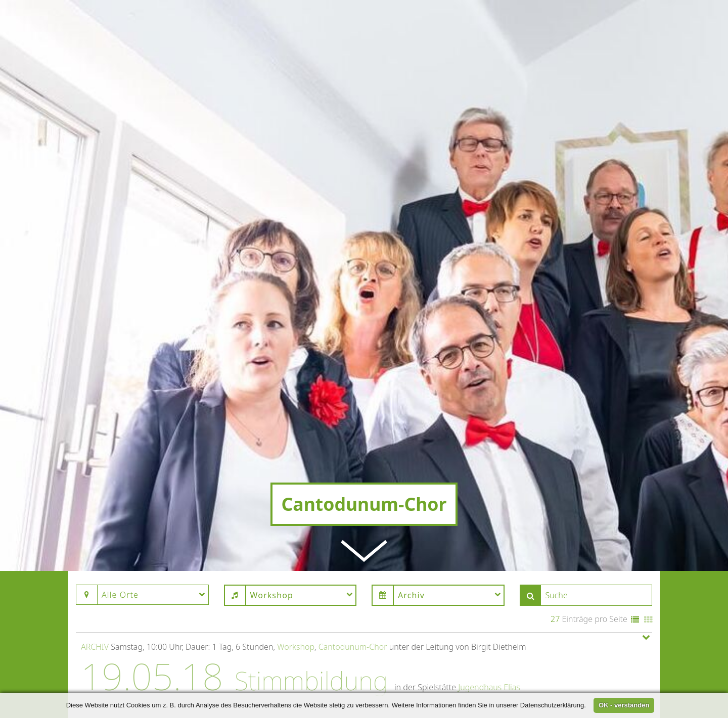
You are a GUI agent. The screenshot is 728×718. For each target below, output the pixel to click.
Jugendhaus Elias (489, 637)
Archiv (95, 596)
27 (555, 568)
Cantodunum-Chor (353, 596)
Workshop (296, 596)
